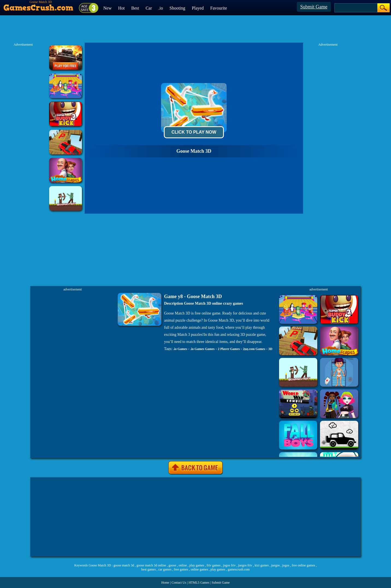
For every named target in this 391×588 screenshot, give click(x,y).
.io (161, 8)
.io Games (180, 349)
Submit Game (314, 7)
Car (149, 8)
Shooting (177, 8)
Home (165, 583)
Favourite (219, 8)
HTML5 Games (199, 583)
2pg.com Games (254, 349)
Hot (122, 8)
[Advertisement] (195, 517)
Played (198, 8)
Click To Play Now (194, 132)
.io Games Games (202, 349)
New (108, 8)
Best (135, 8)
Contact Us (179, 583)
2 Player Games (229, 349)
